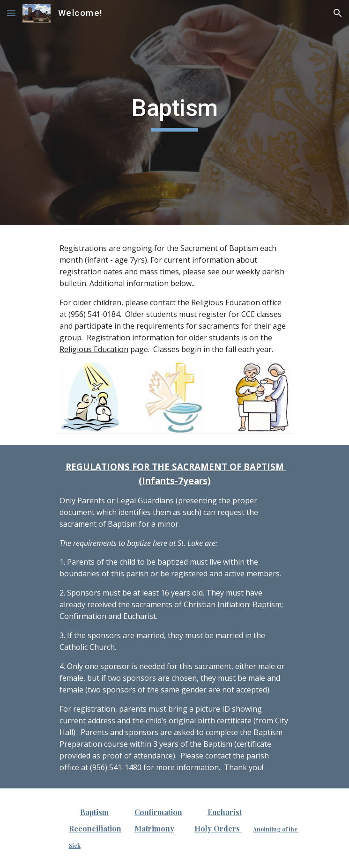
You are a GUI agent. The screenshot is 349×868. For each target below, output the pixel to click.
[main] (174, 112)
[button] (11, 13)
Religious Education (226, 302)
